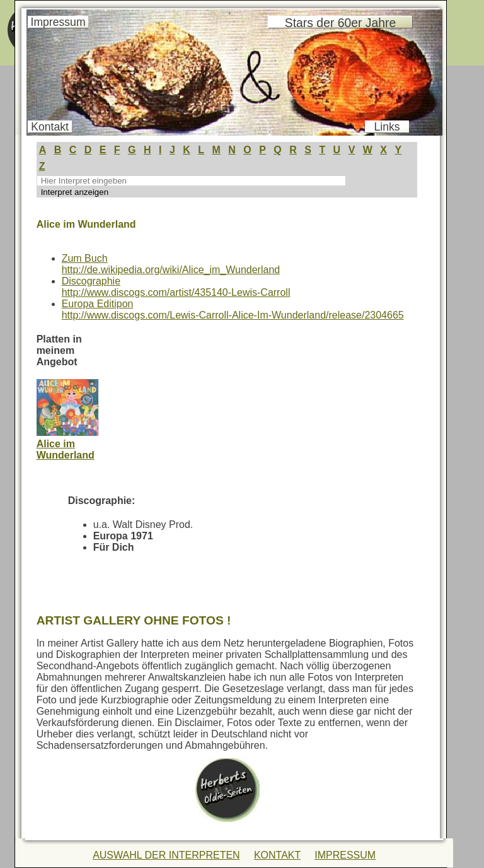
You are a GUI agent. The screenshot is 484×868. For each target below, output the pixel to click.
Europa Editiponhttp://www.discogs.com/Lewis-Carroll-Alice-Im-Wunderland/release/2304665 (233, 309)
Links (387, 127)
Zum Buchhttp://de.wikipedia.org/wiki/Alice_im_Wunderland (171, 264)
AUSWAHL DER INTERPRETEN (166, 855)
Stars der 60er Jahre (340, 23)
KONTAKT (277, 855)
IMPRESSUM (345, 855)
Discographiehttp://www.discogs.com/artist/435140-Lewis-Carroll (176, 287)
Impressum (58, 22)
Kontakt (50, 127)
